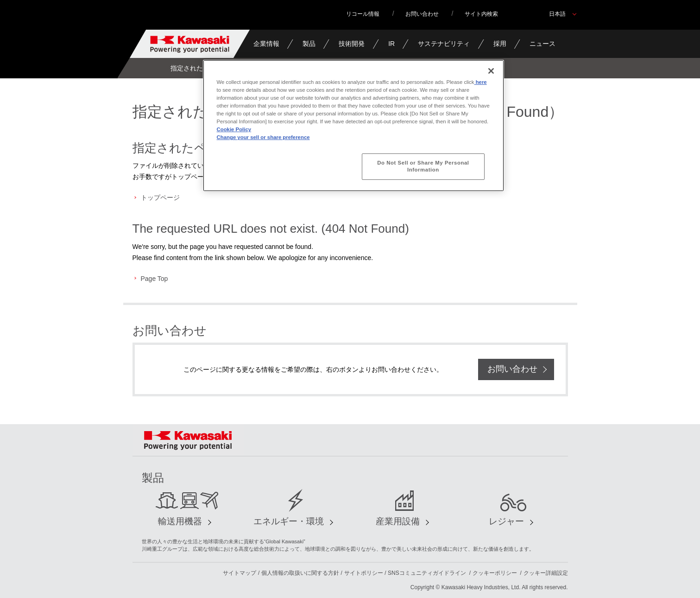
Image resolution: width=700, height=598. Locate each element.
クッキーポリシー (495, 573)
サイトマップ (240, 573)
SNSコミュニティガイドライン (427, 573)
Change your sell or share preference (263, 137)
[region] (353, 126)
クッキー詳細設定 (546, 573)
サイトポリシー (364, 573)
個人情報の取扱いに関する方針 (300, 573)
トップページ (160, 197)
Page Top (155, 279)
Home (148, 68)
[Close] (491, 71)
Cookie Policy (234, 129)
